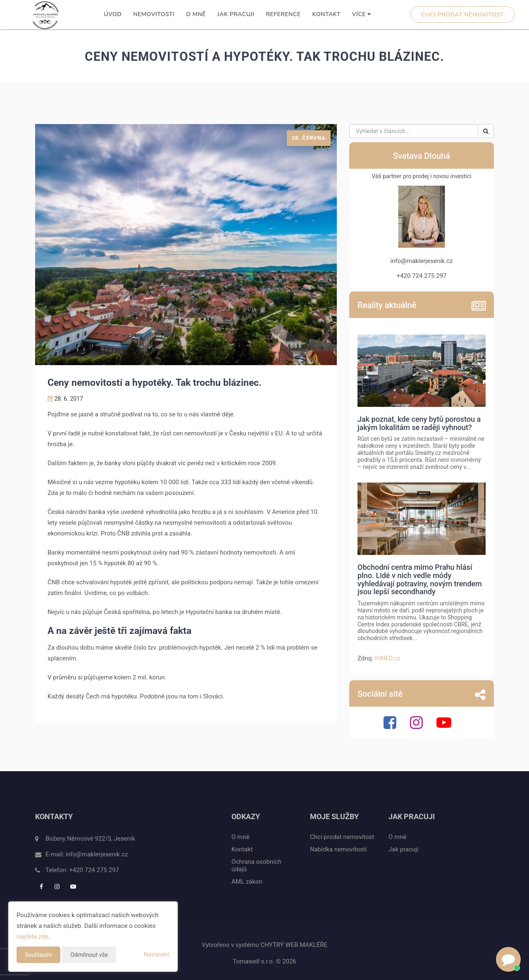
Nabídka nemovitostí (338, 849)
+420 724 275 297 (94, 870)
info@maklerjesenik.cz (97, 854)
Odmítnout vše (89, 955)
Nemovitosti (154, 14)
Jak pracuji (236, 14)
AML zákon (247, 882)
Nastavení (157, 954)
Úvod (113, 14)
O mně (196, 14)
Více (362, 14)
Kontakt (326, 14)
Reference (284, 14)
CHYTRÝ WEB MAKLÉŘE (294, 945)
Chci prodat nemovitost (462, 15)
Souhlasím (38, 955)
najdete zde (32, 937)
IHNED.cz (388, 658)
